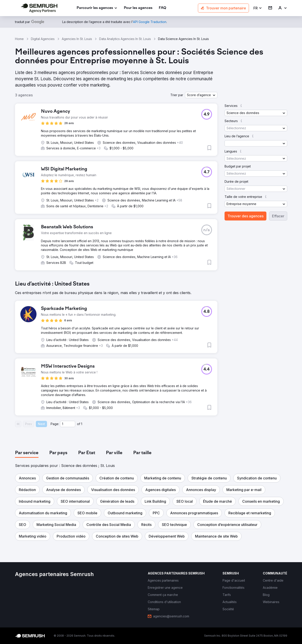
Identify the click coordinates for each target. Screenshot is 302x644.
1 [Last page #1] (82, 424)
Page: (55, 424)
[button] (258, 8)
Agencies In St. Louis (77, 39)
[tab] (27, 453)
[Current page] (68, 424)
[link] (138, 8)
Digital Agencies (43, 39)
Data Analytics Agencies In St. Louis (125, 39)
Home (19, 39)
